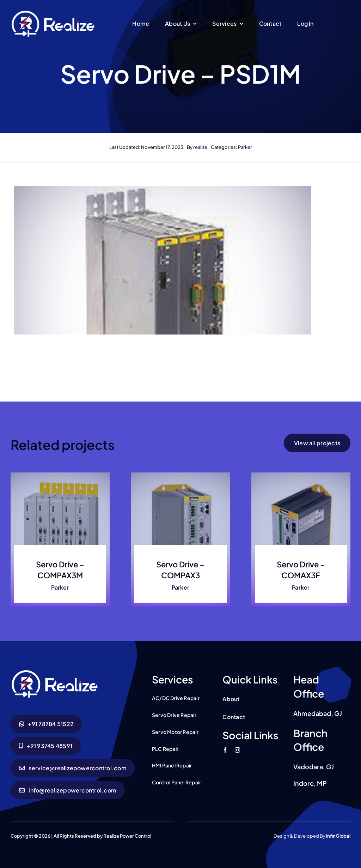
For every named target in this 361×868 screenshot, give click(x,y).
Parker (245, 147)
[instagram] (237, 750)
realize (200, 147)
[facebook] (225, 750)
